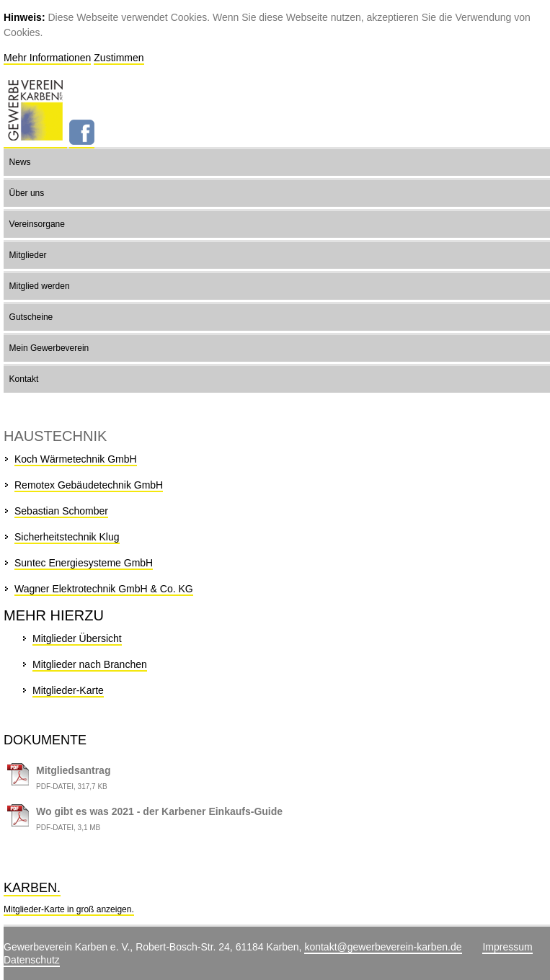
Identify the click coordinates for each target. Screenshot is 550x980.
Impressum (507, 947)
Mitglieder (28, 255)
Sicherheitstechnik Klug (67, 537)
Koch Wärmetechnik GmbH (76, 459)
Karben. (32, 888)
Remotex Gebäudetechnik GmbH (89, 485)
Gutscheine (31, 317)
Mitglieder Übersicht (77, 638)
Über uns (27, 193)
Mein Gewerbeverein (49, 348)
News (20, 162)
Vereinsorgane (37, 224)
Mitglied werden (40, 286)
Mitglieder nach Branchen (90, 664)
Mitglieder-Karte (68, 690)
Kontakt (24, 379)
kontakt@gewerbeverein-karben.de (383, 947)
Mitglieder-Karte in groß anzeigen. (69, 909)
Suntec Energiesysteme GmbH (84, 563)
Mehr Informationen (47, 58)
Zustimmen (119, 58)
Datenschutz (32, 960)
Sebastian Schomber (61, 511)
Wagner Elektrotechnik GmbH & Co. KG (104, 589)
